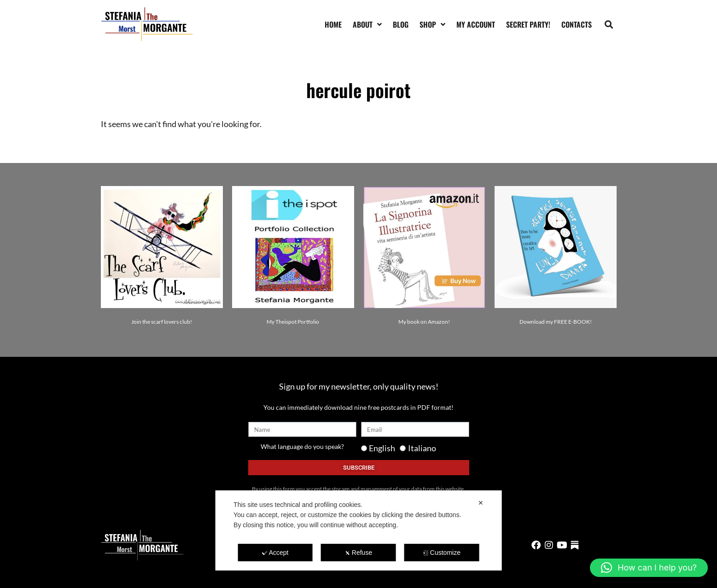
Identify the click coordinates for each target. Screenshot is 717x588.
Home (333, 24)
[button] (609, 24)
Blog (401, 24)
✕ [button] (481, 503)
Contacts (577, 24)
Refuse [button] (358, 553)
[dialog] (358, 530)
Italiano (422, 448)
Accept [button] (275, 553)
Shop (432, 24)
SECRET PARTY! (528, 24)
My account (476, 24)
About (367, 24)
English (382, 448)
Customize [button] (442, 553)
